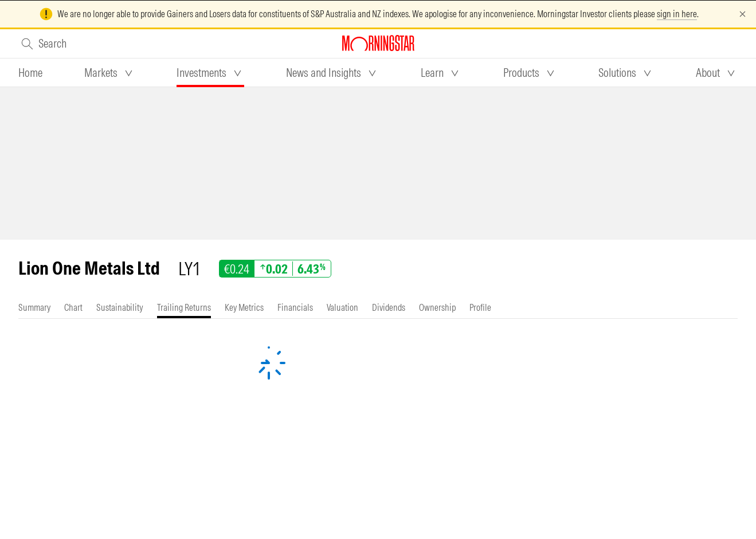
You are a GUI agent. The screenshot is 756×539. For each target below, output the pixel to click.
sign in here (677, 14)
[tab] (30, 73)
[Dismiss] (743, 14)
